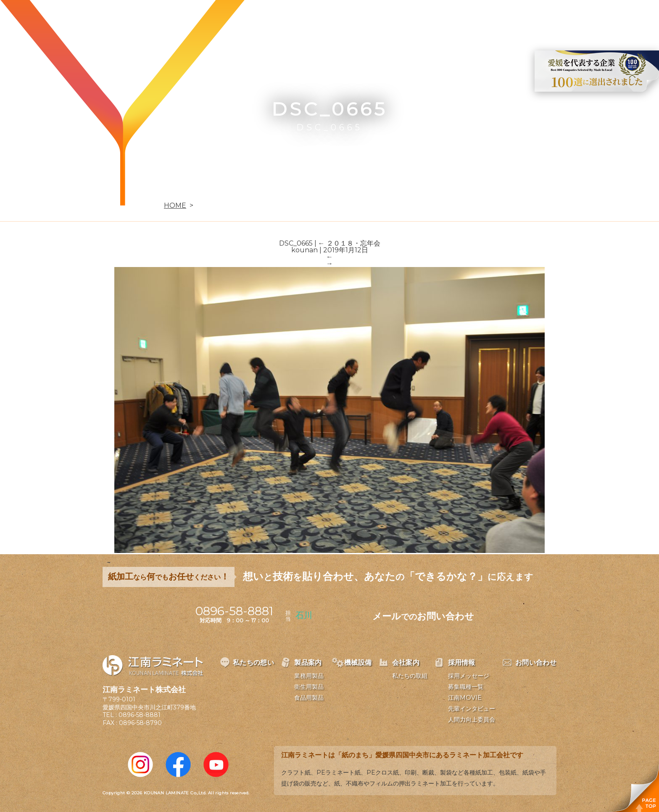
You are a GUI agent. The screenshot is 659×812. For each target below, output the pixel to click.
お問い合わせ (557, 19)
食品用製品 (309, 698)
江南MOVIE (465, 698)
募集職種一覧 (466, 687)
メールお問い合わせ (423, 616)
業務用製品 (309, 676)
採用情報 (501, 19)
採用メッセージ (469, 676)
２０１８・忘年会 (349, 243)
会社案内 (452, 19)
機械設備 (403, 19)
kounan (304, 250)
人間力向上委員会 (472, 719)
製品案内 (355, 19)
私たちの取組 (410, 676)
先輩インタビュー (472, 709)
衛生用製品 (309, 687)
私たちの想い (299, 19)
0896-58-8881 (140, 715)
